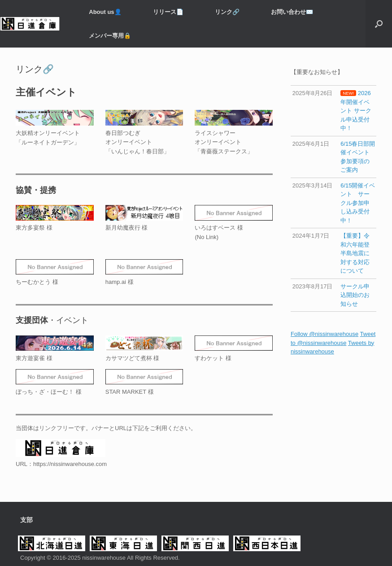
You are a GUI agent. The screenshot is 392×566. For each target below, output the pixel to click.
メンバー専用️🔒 (110, 36)
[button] (379, 24)
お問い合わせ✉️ (292, 12)
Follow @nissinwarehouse (324, 334)
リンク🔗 (227, 12)
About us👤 (105, 12)
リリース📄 (168, 12)
